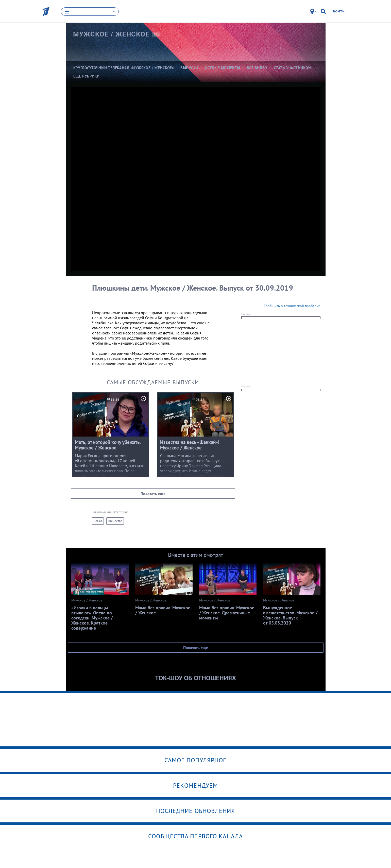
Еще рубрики (87, 76)
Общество (115, 521)
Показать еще (153, 494)
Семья (98, 521)
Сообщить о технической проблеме (292, 306)
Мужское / (111, 34)
